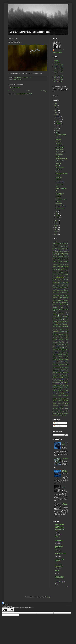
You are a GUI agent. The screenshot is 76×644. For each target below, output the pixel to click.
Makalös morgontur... (65, 471)
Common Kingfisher (59, 578)
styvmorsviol (66, 381)
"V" (56, 583)
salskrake (60, 351)
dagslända (59, 258)
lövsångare (55, 321)
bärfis (67, 255)
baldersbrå (55, 243)
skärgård (54, 363)
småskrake (55, 366)
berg (60, 243)
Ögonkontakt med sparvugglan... (60, 194)
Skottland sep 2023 (59, 566)
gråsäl (64, 279)
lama (67, 313)
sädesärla (61, 389)
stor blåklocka (60, 377)
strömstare (61, 381)
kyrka (67, 311)
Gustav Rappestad (59, 50)
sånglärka (66, 387)
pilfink (56, 338)
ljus (58, 318)
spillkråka (55, 372)
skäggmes (66, 361)
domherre (66, 260)
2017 (56, 227)
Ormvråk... (58, 163)
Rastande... (58, 139)
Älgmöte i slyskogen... (61, 152)
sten (54, 374)
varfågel (59, 404)
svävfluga (61, 387)
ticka (54, 394)
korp (61, 306)
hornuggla (66, 291)
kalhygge (57, 299)
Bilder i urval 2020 (59, 70)
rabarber (67, 341)
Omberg (67, 334)
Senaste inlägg (12, 91)
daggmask (55, 258)
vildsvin (66, 408)
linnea (64, 316)
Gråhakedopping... (60, 150)
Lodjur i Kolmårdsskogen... (65, 505)
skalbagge (58, 354)
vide (55, 408)
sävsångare (55, 390)
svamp (54, 384)
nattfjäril (62, 330)
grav (54, 274)
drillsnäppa (60, 261)
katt (57, 301)
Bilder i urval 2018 (59, 74)
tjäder (63, 394)
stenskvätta (55, 376)
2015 (56, 232)
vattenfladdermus (56, 407)
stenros (67, 374)
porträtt (66, 338)
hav (56, 289)
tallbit (67, 390)
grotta (59, 276)
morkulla (66, 325)
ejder (57, 263)
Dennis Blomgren (59, 576)
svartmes (54, 386)
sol (53, 369)
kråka (62, 308)
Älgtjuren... (58, 171)
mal (53, 323)
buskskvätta (59, 255)
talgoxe (60, 390)
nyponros (66, 331)
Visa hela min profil (57, 52)
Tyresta (64, 402)
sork (58, 369)
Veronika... (58, 156)
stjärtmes (55, 377)
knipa (57, 302)
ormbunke (55, 336)
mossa (54, 326)
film (66, 265)
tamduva (58, 392)
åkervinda (54, 413)
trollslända (55, 399)
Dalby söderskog (65, 258)
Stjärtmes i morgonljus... (61, 189)
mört (66, 328)
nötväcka (63, 334)
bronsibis (66, 252)
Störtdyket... (58, 141)
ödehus (54, 415)
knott (60, 302)
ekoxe (65, 263)
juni (57, 130)
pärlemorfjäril (55, 341)
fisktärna (62, 266)
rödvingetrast (55, 349)
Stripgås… (57, 536)
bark (58, 243)
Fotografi (57, 570)
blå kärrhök (55, 248)
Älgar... (57, 186)
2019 (56, 223)
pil (53, 338)
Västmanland (60, 412)
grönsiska (60, 282)
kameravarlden (59, 565)
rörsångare (66, 349)
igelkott (64, 295)
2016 (56, 230)
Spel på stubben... (60, 147)
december (58, 117)
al (53, 242)
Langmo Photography (60, 582)
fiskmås (58, 266)
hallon (65, 287)
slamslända (66, 363)
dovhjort (55, 261)
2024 (56, 108)
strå (57, 381)
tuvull (61, 402)
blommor (59, 247)
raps (61, 343)
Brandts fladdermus (59, 252)
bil (54, 245)
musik (67, 326)
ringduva (54, 344)
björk (60, 245)
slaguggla (60, 363)
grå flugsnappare (65, 276)
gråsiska (55, 279)
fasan (63, 265)
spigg (67, 371)
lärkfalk (61, 320)
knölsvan (64, 302)
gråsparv (60, 279)
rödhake (58, 348)
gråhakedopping (60, 278)
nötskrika (59, 334)
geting (60, 273)
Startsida (28, 91)
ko (68, 302)
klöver (54, 302)
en (53, 265)
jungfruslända (66, 297)
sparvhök (66, 369)
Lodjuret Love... (64, 487)
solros (56, 369)
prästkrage (61, 339)
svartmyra (58, 386)
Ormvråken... (59, 197)
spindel (59, 372)
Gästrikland (64, 286)
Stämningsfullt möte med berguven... (61, 174)
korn (58, 306)
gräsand (54, 281)
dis (63, 260)
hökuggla (58, 295)
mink (60, 325)
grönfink (66, 281)
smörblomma (61, 366)
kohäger (54, 304)
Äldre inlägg (43, 91)
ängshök (62, 413)
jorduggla (60, 297)
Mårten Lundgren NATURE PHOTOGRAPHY (59, 526)
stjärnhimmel (61, 376)
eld (68, 263)
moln (63, 325)
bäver (54, 256)
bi (53, 245)
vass (63, 404)
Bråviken (62, 253)
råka (61, 346)
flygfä (54, 269)
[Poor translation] (11, 610)
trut (58, 399)
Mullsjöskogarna (59, 326)
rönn (59, 349)
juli (57, 128)
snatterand (55, 368)
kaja (54, 299)
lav (55, 316)
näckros (54, 333)
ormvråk (59, 336)
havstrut (59, 289)
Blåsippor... (58, 191)
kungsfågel (61, 309)
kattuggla (61, 300)
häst (67, 294)
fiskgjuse (55, 266)
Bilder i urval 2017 (59, 76)
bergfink (63, 243)
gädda (67, 284)
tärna (67, 402)
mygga (54, 328)
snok (58, 367)
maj (57, 133)
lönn (64, 320)
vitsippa (61, 410)
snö (63, 367)
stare (64, 372)
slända (58, 364)
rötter (54, 351)
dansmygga (55, 260)
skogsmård (55, 358)
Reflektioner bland (59, 542)
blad (53, 247)
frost (62, 269)
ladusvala (62, 313)
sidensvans (55, 353)
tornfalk (60, 395)
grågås (54, 278)
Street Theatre (58, 572)
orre (63, 336)
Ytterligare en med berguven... (60, 168)
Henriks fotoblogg (59, 559)
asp (63, 242)
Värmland (55, 412)
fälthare (54, 271)
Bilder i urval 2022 (59, 66)
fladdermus (58, 268)
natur (67, 330)
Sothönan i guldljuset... (61, 206)
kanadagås (62, 299)
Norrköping (56, 331)
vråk (64, 410)
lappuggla (66, 315)
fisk (68, 265)
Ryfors (54, 346)
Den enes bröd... (59, 154)
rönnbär (62, 349)
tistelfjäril (59, 394)
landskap (56, 315)
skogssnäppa (66, 358)
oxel (65, 336)
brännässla (66, 253)
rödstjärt (66, 348)
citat (57, 256)
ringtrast (59, 344)
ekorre (62, 263)
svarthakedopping (60, 384)
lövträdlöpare (60, 321)
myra (57, 328)
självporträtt (62, 353)
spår (62, 372)
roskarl (63, 344)
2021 (56, 115)
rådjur (58, 346)
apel (58, 242)
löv (67, 320)
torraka (54, 397)
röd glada (66, 346)
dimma (59, 260)
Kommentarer (58, 426)
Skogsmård (57, 561)
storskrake (66, 379)
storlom (20, 79)
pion (63, 338)
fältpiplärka (61, 271)
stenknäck (62, 374)
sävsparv (66, 389)
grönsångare (66, 282)
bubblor (54, 255)
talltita (54, 392)
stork (57, 379)
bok (53, 252)
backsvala (66, 242)
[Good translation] (5, 610)
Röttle (56, 351)
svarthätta (66, 384)
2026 (56, 104)
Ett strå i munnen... (60, 182)
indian (67, 295)
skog (54, 356)
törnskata (55, 404)
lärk (57, 320)
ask (61, 242)
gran (62, 273)
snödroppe (66, 368)
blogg (56, 247)
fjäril (54, 268)
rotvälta (67, 344)
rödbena (54, 348)
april (57, 211)
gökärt (57, 287)
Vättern (64, 412)
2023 (56, 110)
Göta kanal (61, 287)
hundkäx (54, 294)
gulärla (63, 284)
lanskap (62, 315)
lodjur (61, 318)
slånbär (54, 364)
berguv (67, 243)
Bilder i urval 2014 (59, 82)
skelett (67, 354)
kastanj (54, 301)
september (58, 124)
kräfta (67, 308)
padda (67, 336)
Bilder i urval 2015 (59, 80)
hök (55, 295)
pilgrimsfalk (60, 338)
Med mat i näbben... (60, 161)
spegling (62, 371)
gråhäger (66, 278)
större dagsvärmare (56, 382)
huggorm (54, 292)
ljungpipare (55, 318)
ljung (67, 316)
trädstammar (66, 400)
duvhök (54, 263)
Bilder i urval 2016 (59, 78)
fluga (67, 268)
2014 (56, 234)
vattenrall (62, 407)
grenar (61, 274)
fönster (67, 271)
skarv (61, 354)
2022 (56, 113)
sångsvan (55, 389)
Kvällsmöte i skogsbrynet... (60, 144)
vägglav (67, 410)
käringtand (55, 313)
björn (67, 245)
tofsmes (67, 394)
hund (67, 292)
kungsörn (66, 309)
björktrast (63, 245)
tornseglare (66, 395)
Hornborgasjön (60, 291)
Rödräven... (58, 137)
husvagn (61, 294)
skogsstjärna (55, 359)
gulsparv (59, 284)
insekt (54, 297)
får (68, 270)
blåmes (67, 248)
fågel (65, 270)
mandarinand (57, 323)
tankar (62, 392)
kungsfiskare (56, 309)
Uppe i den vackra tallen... (62, 159)
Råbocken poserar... (60, 208)
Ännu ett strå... (59, 177)
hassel (54, 289)
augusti (58, 126)
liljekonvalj (58, 316)
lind (62, 316)
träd (60, 399)
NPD (56, 549)
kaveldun (66, 301)
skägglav (62, 361)
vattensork (66, 407)
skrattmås (61, 359)
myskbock (60, 328)
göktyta (54, 287)
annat (56, 242)
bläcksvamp (63, 250)
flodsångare (63, 268)
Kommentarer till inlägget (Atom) (24, 94)
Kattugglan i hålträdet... (61, 135)
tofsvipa (54, 395)
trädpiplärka (60, 400)
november (58, 119)
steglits (67, 372)
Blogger (49, 597)
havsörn (67, 289)
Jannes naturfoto (59, 540)
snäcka (61, 368)
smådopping (62, 364)
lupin (67, 318)
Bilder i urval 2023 (59, 64)
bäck (64, 255)
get (58, 273)
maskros (63, 323)
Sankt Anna (65, 351)
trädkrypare (55, 400)
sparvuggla (55, 371)
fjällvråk (66, 266)
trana (58, 397)
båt (62, 255)
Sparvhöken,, (58, 555)
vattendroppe (55, 405)
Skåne (58, 361)
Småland (67, 364)
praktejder (55, 339)
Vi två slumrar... (59, 184)
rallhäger (54, 343)
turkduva (57, 402)
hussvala (58, 294)
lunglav (64, 318)
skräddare (66, 359)
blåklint (63, 248)
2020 (56, 221)
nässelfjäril (66, 333)
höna (61, 295)
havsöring (63, 289)
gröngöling (55, 282)
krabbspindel (65, 306)
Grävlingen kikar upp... (61, 199)
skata (64, 354)
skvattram (54, 361)
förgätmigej (55, 273)
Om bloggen (57, 62)
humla (58, 292)
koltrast (54, 306)
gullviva (54, 284)
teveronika (66, 392)
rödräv (62, 348)
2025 (56, 106)
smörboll (67, 366)
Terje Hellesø (58, 535)
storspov (54, 381)
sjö (67, 353)
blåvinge (59, 250)
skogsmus (66, 356)
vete (53, 408)
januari (58, 218)
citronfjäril (60, 256)
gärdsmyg (59, 286)
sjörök (54, 354)
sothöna (62, 369)
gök (68, 286)
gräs (67, 279)
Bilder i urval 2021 (59, 68)
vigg (57, 408)
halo (67, 287)
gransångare (66, 273)
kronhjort (55, 308)
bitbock (57, 245)
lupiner (54, 320)
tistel (56, 394)
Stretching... (58, 201)
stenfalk (57, 374)
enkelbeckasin (57, 265)
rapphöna (58, 343)
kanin (67, 299)
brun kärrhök (56, 253)
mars (57, 213)
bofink (67, 250)
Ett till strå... (58, 180)
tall (64, 390)
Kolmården (15, 79)
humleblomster (63, 292)
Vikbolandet (61, 408)
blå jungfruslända (65, 247)
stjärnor (67, 376)
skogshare (60, 356)
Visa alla (67, 587)
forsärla (58, 269)
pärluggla (61, 341)
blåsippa (55, 250)
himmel (54, 291)
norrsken (62, 331)
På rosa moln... (59, 204)
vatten (67, 404)
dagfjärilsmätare (65, 256)
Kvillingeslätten (57, 311)
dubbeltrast (66, 261)
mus (64, 326)
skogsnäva (60, 358)
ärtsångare (66, 413)
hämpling (65, 294)
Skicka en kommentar (15, 88)
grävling (60, 281)
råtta (63, 346)
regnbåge (66, 343)
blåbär (59, 248)
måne (63, 328)
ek (59, 263)
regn (63, 343)
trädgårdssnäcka (65, 399)
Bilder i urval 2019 (59, 72)
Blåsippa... (58, 165)
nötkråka (54, 334)
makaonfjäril (66, 321)
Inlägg (56, 423)
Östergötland (62, 415)
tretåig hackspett (64, 397)
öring (57, 415)
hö (53, 295)
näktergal (60, 333)
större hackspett (64, 382)
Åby (67, 412)
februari (58, 216)
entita (61, 265)
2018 (56, 225)
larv (53, 316)
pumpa (67, 339)
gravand (57, 274)
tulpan (54, 402)
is (56, 297)
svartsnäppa (63, 386)
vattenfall (66, 405)
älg (58, 413)
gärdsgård (55, 286)
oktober (58, 121)
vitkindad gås (55, 410)
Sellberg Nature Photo (60, 553)
